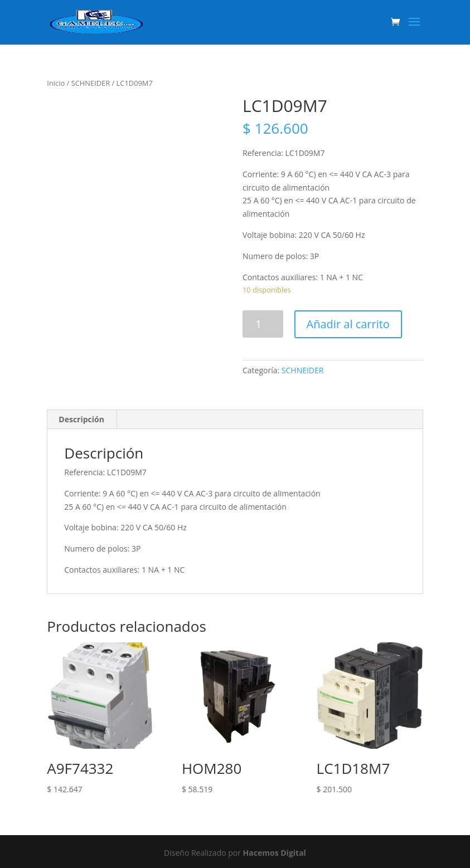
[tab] (82, 420)
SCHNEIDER (91, 83)
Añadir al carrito (348, 324)
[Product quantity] (263, 324)
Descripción (81, 419)
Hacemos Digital (275, 853)
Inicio (56, 83)
